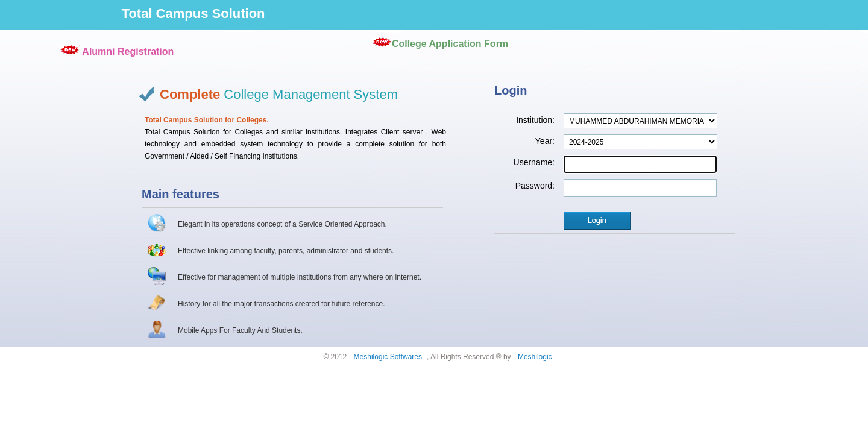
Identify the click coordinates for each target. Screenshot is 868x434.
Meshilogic (535, 357)
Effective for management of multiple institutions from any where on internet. (300, 277)
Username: (534, 162)
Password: (535, 186)
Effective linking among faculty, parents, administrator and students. (286, 251)
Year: (545, 141)
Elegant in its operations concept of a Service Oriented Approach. (282, 224)
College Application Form (450, 44)
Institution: (535, 120)
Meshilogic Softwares (388, 357)
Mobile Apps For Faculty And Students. (240, 330)
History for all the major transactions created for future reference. (281, 304)
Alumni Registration (128, 52)
